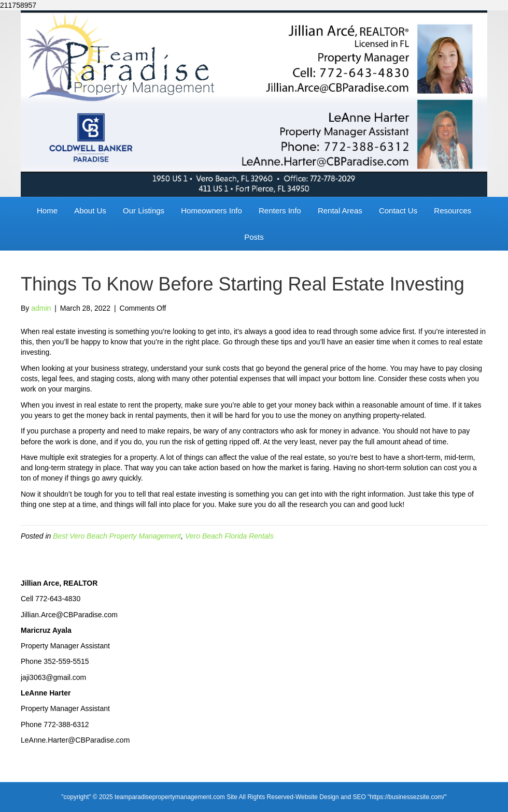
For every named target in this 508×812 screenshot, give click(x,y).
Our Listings (144, 211)
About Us (90, 211)
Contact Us (398, 211)
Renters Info (280, 211)
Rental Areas (340, 211)
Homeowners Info (211, 211)
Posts (254, 237)
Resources (453, 211)
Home (47, 211)
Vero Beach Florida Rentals (229, 536)
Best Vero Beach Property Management (117, 536)
